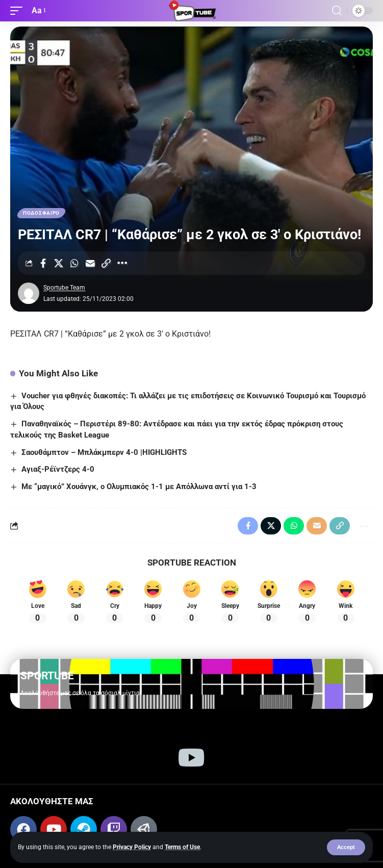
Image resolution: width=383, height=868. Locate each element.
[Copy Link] (106, 263)
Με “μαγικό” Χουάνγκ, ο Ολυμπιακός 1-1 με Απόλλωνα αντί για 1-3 (139, 487)
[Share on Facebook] (43, 263)
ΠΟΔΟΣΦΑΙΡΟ (41, 213)
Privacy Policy (132, 847)
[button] (346, 847)
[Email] (90, 263)
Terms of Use (182, 847)
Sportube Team (64, 288)
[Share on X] (59, 263)
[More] (122, 263)
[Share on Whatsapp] (74, 263)
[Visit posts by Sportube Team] (29, 293)
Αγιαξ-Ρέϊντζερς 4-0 (58, 469)
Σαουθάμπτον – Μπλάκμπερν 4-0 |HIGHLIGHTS (104, 452)
